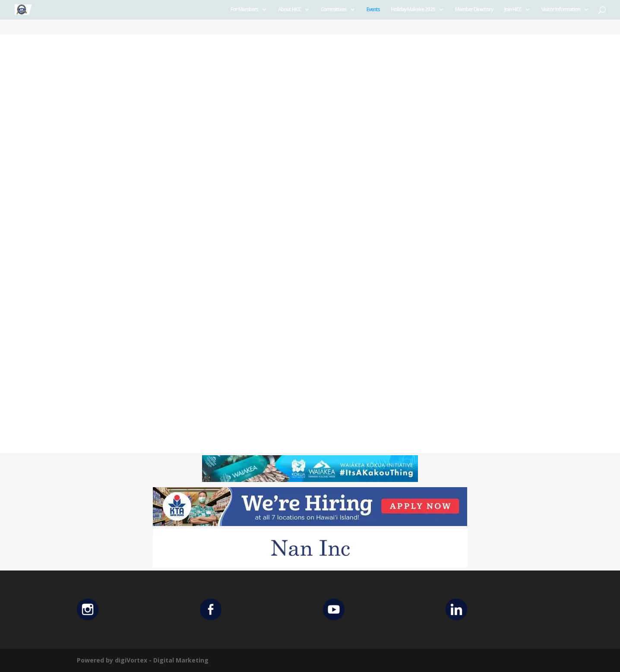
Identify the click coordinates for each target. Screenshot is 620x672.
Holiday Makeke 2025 (413, 10)
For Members (244, 10)
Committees (334, 10)
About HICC (289, 10)
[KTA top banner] (310, 524)
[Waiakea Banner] (310, 480)
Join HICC (513, 10)
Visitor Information (561, 10)
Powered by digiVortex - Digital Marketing (143, 660)
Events (373, 10)
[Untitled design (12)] (310, 565)
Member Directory (474, 10)
